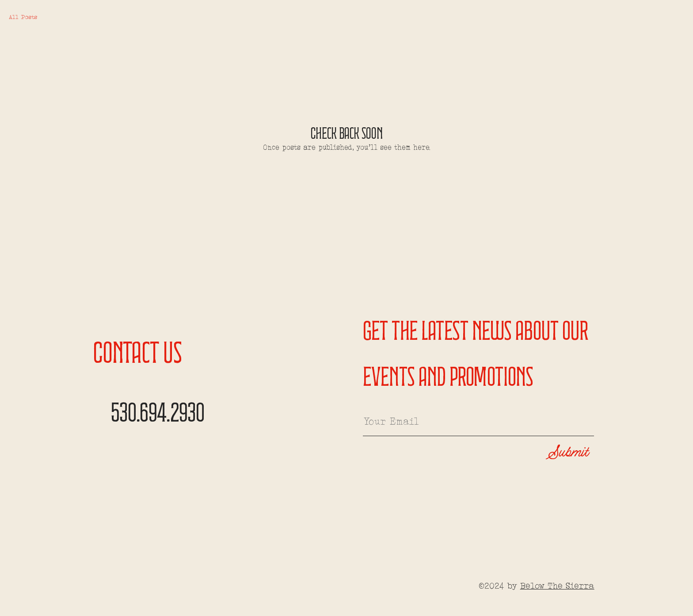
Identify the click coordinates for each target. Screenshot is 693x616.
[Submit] (559, 453)
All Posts (23, 17)
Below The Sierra (557, 586)
